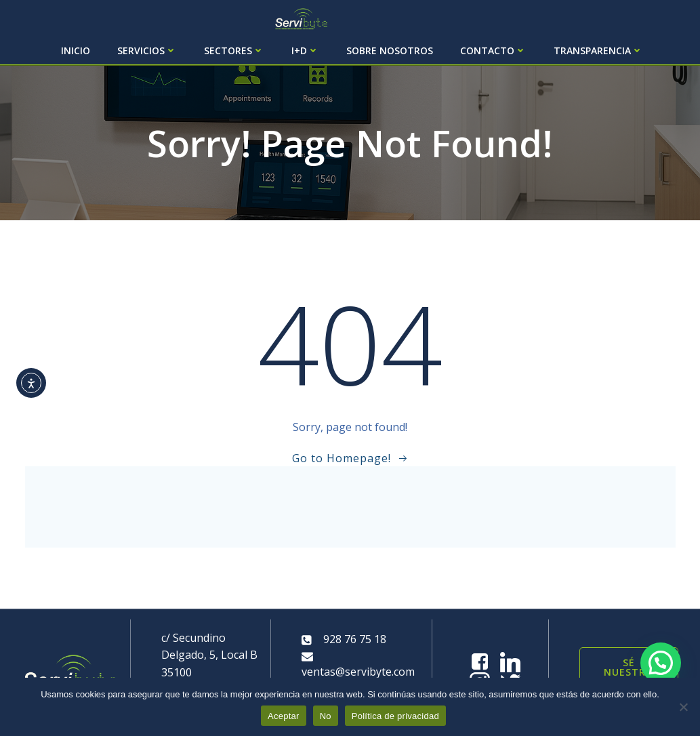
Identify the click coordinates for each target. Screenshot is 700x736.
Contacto (493, 50)
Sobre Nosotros (390, 50)
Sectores (234, 50)
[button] (661, 663)
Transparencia (598, 50)
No (326, 716)
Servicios (147, 50)
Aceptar (284, 716)
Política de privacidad (395, 716)
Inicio (76, 50)
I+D (305, 50)
